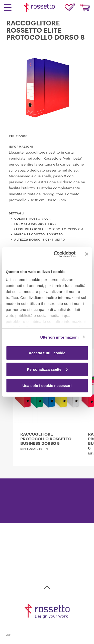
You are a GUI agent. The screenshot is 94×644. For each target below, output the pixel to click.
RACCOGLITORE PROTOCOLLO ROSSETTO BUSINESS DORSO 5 (46, 439)
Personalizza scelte (47, 369)
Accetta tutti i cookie (47, 353)
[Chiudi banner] (86, 254)
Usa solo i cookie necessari (47, 386)
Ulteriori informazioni (60, 337)
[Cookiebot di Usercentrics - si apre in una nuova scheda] (56, 254)
